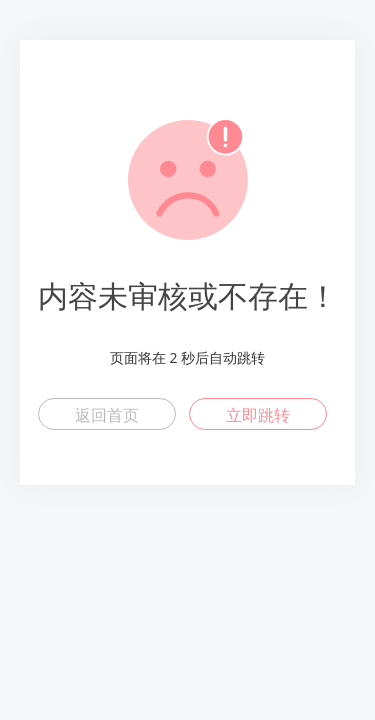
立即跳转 (258, 415)
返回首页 (107, 415)
